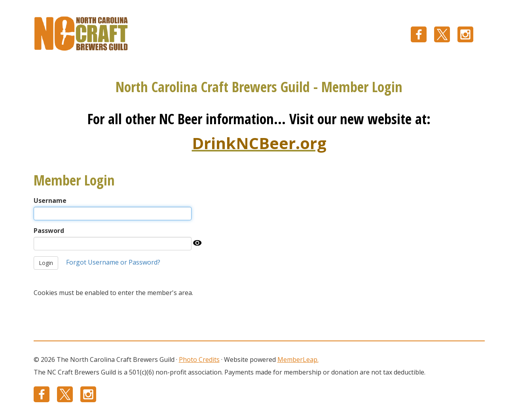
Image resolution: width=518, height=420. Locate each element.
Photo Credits (199, 359)
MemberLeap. (298, 359)
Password (49, 231)
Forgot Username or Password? (113, 262)
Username (50, 201)
